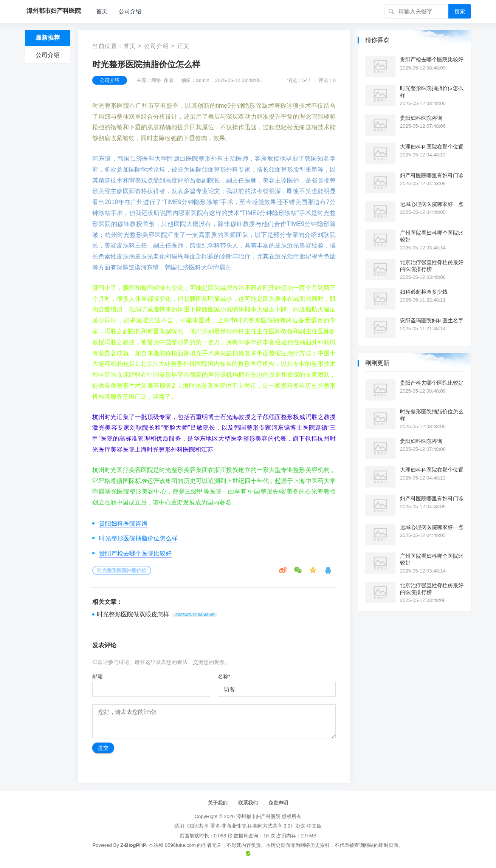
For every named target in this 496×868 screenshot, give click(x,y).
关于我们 (218, 803)
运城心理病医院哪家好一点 (432, 204)
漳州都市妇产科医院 (258, 816)
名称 (224, 676)
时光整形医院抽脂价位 (122, 570)
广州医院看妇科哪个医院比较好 (432, 236)
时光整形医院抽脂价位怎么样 (138, 538)
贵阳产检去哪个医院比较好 (135, 553)
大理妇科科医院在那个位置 (432, 147)
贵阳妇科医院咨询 (123, 524)
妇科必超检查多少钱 (424, 292)
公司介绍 (130, 11)
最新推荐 (48, 38)
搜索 (460, 11)
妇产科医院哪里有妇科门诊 (432, 175)
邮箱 (98, 676)
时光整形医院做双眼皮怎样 (133, 614)
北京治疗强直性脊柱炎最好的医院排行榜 (432, 266)
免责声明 (278, 803)
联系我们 (248, 803)
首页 (102, 11)
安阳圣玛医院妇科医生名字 (432, 320)
